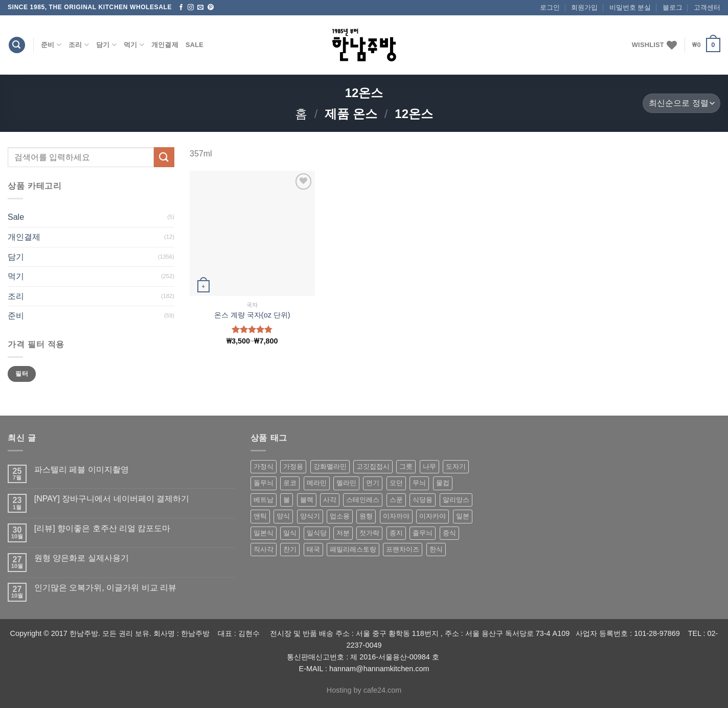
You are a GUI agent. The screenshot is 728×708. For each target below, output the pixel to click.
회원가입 (584, 7)
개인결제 (165, 45)
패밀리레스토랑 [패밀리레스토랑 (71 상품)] (353, 549)
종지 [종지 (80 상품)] (396, 533)
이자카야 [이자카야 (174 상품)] (433, 516)
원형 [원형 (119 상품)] (366, 516)
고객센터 (707, 7)
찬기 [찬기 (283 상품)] (290, 549)
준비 (51, 45)
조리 (79, 45)
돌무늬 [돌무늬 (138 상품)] (264, 483)
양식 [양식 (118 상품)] (283, 516)
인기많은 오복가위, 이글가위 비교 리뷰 (105, 588)
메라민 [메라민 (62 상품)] (317, 483)
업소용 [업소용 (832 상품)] (340, 516)
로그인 (550, 7)
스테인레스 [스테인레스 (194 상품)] (363, 500)
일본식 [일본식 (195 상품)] (264, 533)
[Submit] (164, 157)
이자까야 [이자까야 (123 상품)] (396, 516)
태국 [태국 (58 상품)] (313, 549)
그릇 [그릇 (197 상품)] (406, 466)
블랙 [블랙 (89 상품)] (307, 500)
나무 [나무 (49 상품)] (429, 466)
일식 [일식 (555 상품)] (290, 533)
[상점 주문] (681, 104)
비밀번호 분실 (630, 7)
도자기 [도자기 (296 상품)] (456, 466)
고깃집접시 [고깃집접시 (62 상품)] (373, 466)
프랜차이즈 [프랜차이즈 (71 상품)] (403, 549)
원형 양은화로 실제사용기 (82, 558)
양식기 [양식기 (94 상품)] (310, 516)
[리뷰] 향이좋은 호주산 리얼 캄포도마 (103, 528)
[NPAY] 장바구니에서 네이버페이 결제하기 (112, 499)
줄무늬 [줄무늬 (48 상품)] (423, 533)
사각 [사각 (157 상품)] (330, 500)
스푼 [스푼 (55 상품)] (396, 500)
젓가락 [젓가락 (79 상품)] (369, 533)
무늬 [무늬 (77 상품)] (419, 483)
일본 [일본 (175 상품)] (463, 516)
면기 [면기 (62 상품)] (373, 483)
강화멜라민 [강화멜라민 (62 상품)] (330, 466)
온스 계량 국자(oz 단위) (252, 315)
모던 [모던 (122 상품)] (396, 483)
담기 (106, 45)
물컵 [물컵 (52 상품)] (443, 483)
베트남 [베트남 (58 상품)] (264, 500)
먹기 (134, 45)
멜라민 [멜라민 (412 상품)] (346, 483)
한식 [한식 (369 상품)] (436, 549)
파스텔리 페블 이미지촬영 (82, 470)
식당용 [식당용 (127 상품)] (423, 500)
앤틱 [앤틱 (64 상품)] (260, 516)
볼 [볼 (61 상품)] (287, 500)
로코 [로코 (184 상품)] (290, 483)
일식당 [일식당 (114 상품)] (317, 533)
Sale (195, 45)
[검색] (17, 45)
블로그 (673, 7)
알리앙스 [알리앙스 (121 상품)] (456, 500)
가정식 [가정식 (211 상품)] (264, 466)
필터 (22, 374)
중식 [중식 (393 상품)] (449, 533)
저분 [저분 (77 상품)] (343, 533)
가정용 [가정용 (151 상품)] (293, 466)
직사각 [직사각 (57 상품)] (264, 549)
